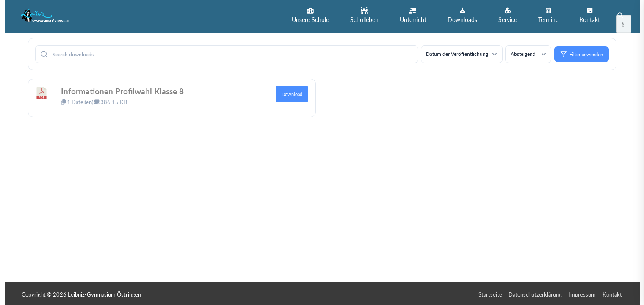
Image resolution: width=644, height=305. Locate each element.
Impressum (583, 293)
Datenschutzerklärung (536, 293)
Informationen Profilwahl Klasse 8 (124, 89)
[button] (310, 15)
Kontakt (613, 293)
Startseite (491, 293)
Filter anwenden (582, 52)
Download (292, 92)
